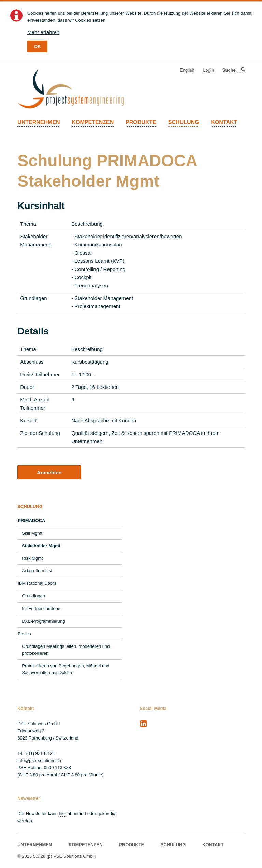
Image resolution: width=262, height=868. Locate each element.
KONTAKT (224, 122)
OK (38, 47)
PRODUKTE (141, 122)
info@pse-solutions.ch (39, 760)
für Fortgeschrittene (41, 608)
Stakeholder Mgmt (41, 546)
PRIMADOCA (31, 521)
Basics (24, 634)
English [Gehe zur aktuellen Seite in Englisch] (187, 70)
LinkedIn (144, 724)
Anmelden (49, 473)
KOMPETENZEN (93, 122)
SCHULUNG (184, 122)
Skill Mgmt (32, 533)
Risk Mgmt (32, 558)
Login (208, 70)
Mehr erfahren (43, 32)
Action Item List (37, 571)
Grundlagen (33, 596)
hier (63, 814)
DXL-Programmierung (43, 621)
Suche (242, 70)
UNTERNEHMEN (39, 122)
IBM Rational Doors (37, 583)
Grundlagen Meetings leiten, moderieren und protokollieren (66, 650)
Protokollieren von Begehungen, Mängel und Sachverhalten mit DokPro (66, 669)
